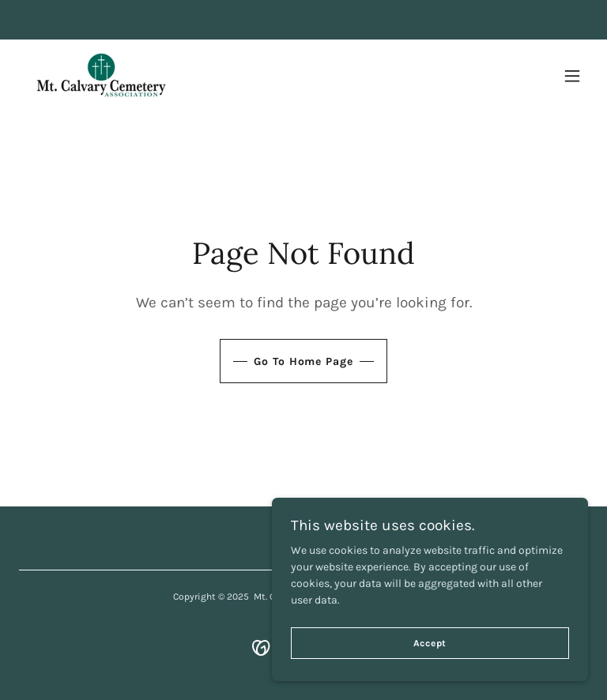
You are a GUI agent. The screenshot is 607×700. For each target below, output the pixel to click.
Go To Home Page (303, 361)
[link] (101, 75)
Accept (430, 643)
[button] (572, 76)
